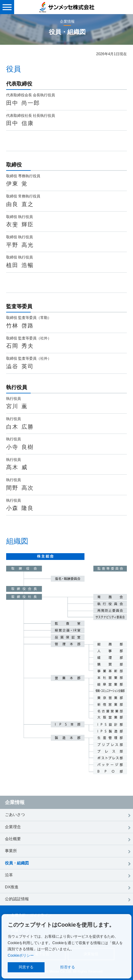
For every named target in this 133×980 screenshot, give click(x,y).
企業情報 (15, 802)
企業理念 (13, 827)
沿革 (9, 875)
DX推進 (12, 887)
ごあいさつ (15, 815)
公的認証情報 (17, 899)
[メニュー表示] (7, 7)
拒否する (68, 967)
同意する (26, 967)
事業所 (11, 851)
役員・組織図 (17, 863)
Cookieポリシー (21, 955)
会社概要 (13, 839)
